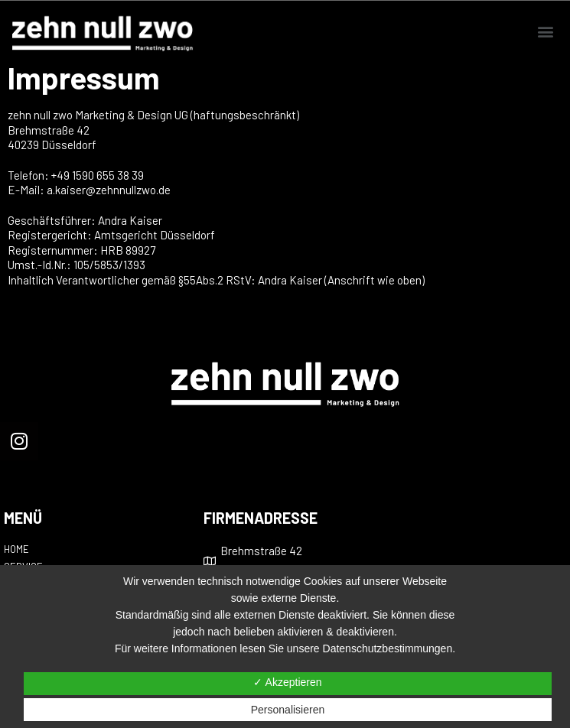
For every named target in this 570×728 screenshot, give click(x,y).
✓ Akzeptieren (287, 682)
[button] (546, 32)
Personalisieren (288, 710)
